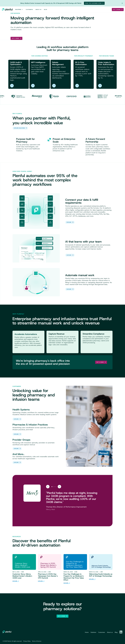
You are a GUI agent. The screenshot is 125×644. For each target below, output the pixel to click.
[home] (7, 10)
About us (110, 632)
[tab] (52, 487)
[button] (19, 10)
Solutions (18, 9)
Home (87, 632)
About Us (38, 10)
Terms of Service (37, 641)
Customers (29, 10)
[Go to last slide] (48, 487)
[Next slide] (59, 487)
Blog (46, 10)
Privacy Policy (27, 641)
